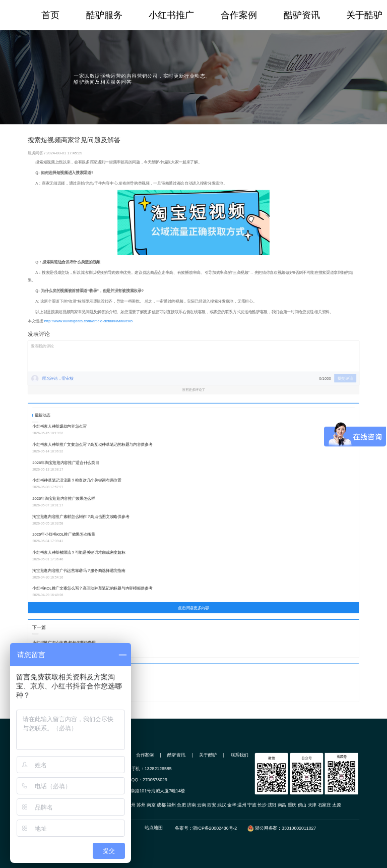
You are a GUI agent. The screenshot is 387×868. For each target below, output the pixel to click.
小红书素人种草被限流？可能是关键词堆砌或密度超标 (79, 553)
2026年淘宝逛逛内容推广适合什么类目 (66, 462)
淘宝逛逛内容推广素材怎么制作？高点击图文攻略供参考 (81, 516)
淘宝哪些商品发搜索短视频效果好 (61, 687)
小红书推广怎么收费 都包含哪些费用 (64, 642)
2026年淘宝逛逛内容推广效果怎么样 (64, 499)
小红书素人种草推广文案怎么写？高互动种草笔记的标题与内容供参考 (92, 445)
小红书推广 (171, 15)
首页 (50, 15)
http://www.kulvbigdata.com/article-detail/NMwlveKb (88, 321)
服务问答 (36, 153)
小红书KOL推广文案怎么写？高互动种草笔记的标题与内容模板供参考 (92, 588)
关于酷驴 (364, 15)
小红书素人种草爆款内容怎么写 (59, 426)
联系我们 (240, 755)
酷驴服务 (104, 15)
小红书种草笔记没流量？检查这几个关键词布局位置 (77, 480)
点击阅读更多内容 (193, 607)
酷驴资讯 (302, 15)
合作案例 (239, 15)
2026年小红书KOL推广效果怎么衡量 (64, 534)
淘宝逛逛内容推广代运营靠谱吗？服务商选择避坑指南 (79, 570)
